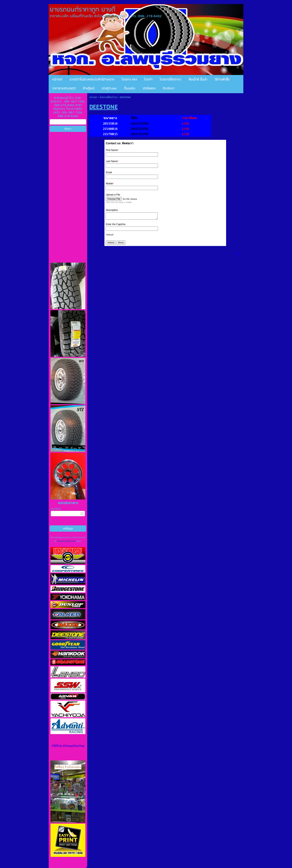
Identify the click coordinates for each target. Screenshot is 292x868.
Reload (110, 235)
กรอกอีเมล (56, 509)
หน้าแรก (93, 97)
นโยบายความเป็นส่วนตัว (66, 541)
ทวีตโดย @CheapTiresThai (68, 746)
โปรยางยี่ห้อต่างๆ (108, 97)
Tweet (238, 254)
